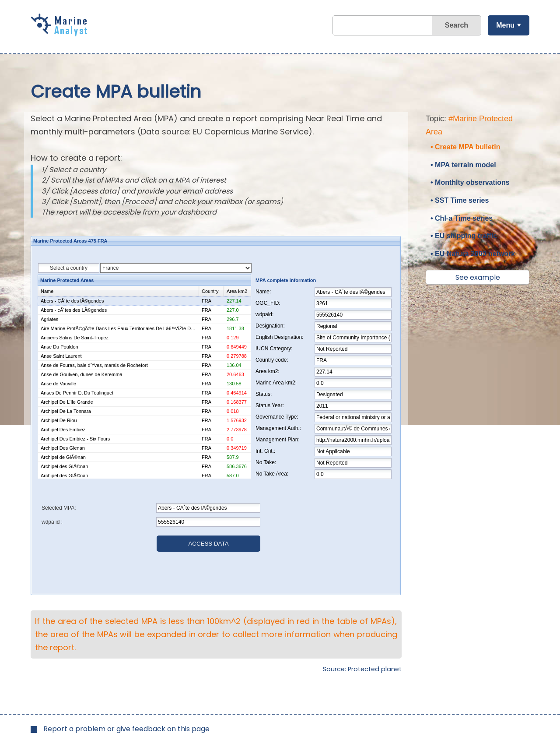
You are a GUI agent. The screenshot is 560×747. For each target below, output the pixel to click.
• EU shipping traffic (464, 236)
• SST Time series (460, 200)
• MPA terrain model (463, 165)
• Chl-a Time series (462, 218)
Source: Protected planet (362, 669)
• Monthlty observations (470, 182)
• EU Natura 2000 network (473, 254)
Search (457, 25)
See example (478, 277)
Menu (505, 25)
